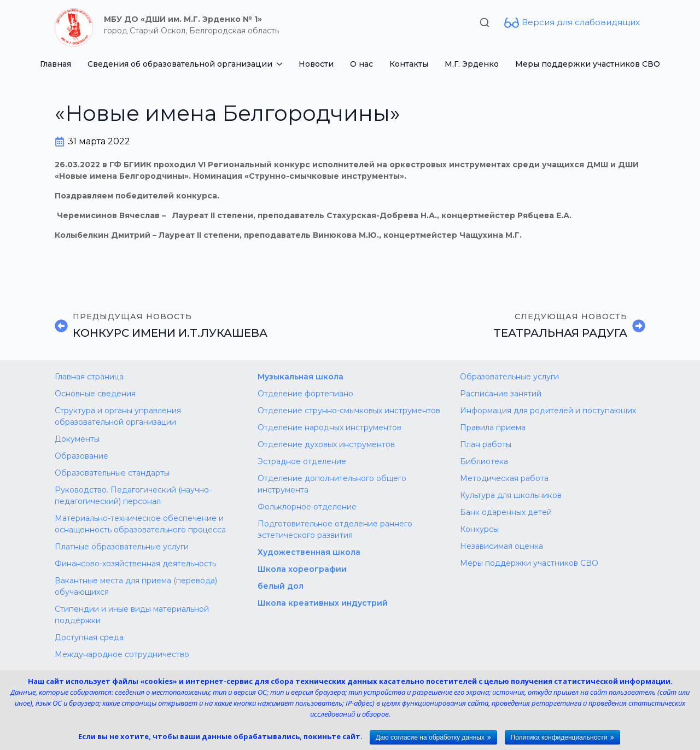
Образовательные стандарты (112, 473)
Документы (77, 439)
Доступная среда (89, 637)
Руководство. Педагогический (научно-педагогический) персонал (133, 496)
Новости (316, 64)
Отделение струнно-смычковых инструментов (349, 411)
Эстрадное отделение (302, 461)
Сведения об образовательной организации (180, 64)
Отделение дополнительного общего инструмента (332, 484)
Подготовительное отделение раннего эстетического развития (335, 529)
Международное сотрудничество (122, 654)
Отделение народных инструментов (329, 427)
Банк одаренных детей (506, 512)
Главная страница (89, 377)
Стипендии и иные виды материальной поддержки (132, 615)
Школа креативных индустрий (323, 603)
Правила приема (493, 427)
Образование (81, 456)
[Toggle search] (485, 22)
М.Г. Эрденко (472, 64)
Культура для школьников (511, 495)
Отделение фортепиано (305, 394)
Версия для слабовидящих (581, 22)
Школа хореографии (302, 569)
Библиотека (484, 461)
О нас (361, 64)
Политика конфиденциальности (559, 737)
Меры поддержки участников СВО (588, 64)
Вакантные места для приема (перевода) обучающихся (136, 586)
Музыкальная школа (301, 377)
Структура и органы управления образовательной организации (118, 416)
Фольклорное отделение (307, 507)
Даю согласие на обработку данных (430, 737)
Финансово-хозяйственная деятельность (135, 564)
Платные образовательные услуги (122, 547)
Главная (56, 64)
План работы (486, 444)
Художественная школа (309, 552)
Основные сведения (95, 394)
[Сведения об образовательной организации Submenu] (281, 64)
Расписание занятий (501, 394)
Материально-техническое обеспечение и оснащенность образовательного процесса (140, 524)
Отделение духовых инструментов (326, 444)
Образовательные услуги (509, 377)
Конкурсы (479, 529)
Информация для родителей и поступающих (548, 411)
